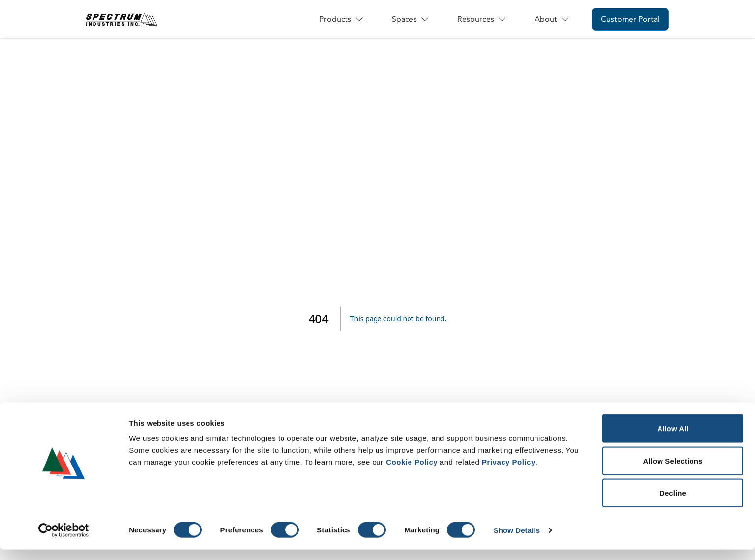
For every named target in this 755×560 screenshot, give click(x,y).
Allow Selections (673, 471)
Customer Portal (630, 19)
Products (342, 19)
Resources (482, 19)
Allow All (673, 439)
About (552, 19)
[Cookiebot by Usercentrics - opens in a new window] (64, 541)
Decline (673, 503)
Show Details (517, 541)
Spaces (411, 19)
